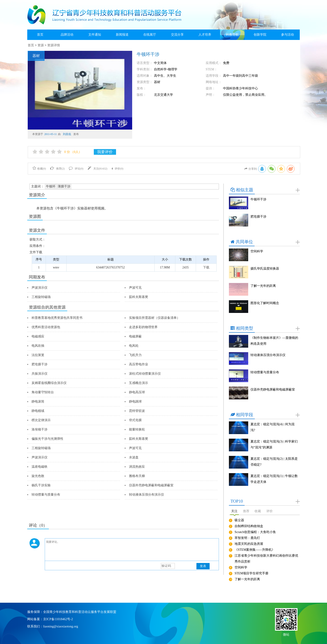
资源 (41, 45)
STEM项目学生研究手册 (251, 573)
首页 (40, 35)
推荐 (246, 511)
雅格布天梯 (137, 476)
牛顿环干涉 (258, 199)
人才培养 (205, 35)
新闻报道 (122, 35)
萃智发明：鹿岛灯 (247, 538)
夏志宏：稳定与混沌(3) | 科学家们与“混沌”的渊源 (274, 444)
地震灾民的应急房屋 (249, 544)
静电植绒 (38, 411)
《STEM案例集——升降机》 (255, 550)
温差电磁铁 (40, 467)
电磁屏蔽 (135, 336)
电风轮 (134, 346)
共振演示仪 (40, 374)
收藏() (39, 169)
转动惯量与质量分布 (46, 495)
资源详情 (54, 45)
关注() (98, 169)
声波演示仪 (40, 288)
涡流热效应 (137, 467)
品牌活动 (67, 35)
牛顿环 (51, 186)
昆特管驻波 (137, 411)
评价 (270, 511)
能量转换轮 (137, 429)
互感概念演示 (139, 383)
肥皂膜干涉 (40, 364)
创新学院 (260, 35)
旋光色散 (38, 476)
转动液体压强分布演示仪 (146, 495)
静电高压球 (137, 392)
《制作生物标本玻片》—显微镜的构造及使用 (274, 341)
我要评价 (105, 152)
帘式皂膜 (135, 420)
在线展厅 (150, 35)
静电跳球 (135, 402)
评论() (76, 169)
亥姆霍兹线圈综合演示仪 (49, 383)
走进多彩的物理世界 (143, 327)
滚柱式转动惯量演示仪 (145, 374)
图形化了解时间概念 (265, 303)
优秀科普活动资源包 (46, 327)
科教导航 (232, 35)
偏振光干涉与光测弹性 (47, 439)
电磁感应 (38, 336)
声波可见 (135, 288)
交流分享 (177, 35)
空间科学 (257, 251)
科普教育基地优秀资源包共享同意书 (57, 318)
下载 (206, 267)
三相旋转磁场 (41, 297)
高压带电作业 (139, 364)
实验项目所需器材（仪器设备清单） (154, 318)
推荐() (57, 169)
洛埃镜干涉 (40, 429)
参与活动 (287, 35)
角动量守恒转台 (43, 392)
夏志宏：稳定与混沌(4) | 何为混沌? (272, 427)
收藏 (258, 511)
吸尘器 (239, 520)
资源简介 (37, 195)
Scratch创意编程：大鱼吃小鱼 (255, 532)
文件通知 (95, 35)
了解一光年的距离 (263, 286)
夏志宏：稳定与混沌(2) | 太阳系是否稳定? (274, 462)
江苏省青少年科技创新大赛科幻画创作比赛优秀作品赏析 (266, 559)
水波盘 (134, 457)
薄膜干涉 (64, 186)
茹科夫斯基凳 (139, 297)
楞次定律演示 (41, 420)
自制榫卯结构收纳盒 (249, 526)
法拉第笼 (38, 355)
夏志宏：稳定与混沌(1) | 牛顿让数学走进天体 (274, 479)
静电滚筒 (38, 402)
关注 (234, 511)
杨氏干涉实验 (41, 485)
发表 (203, 566)
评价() (117, 169)
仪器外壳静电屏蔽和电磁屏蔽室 (151, 485)
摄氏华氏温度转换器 (265, 269)
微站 (286, 634)
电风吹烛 (38, 346)
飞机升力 (135, 355)
